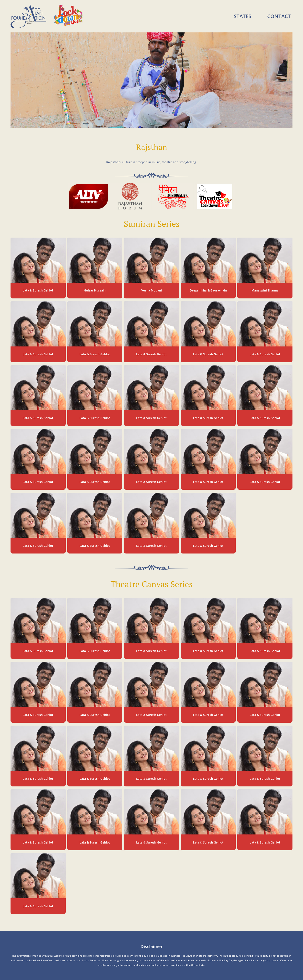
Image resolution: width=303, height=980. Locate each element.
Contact (279, 16)
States (243, 16)
